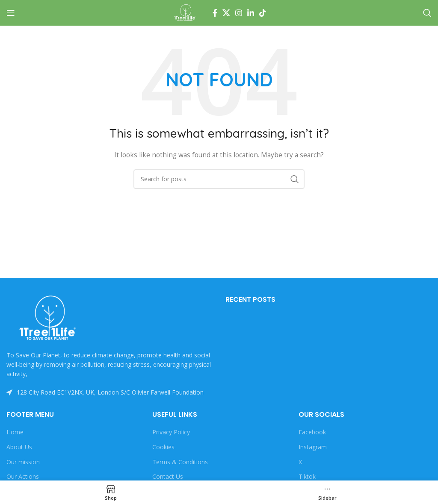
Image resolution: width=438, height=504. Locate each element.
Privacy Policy (171, 432)
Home (15, 432)
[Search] (427, 13)
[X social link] (226, 13)
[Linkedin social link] (251, 13)
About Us (19, 447)
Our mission (23, 462)
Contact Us (168, 476)
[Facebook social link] (215, 13)
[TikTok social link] (263, 13)
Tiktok (307, 476)
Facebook (312, 432)
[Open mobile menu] (11, 13)
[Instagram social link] (239, 13)
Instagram (313, 447)
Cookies (163, 447)
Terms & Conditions (180, 462)
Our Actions (23, 476)
